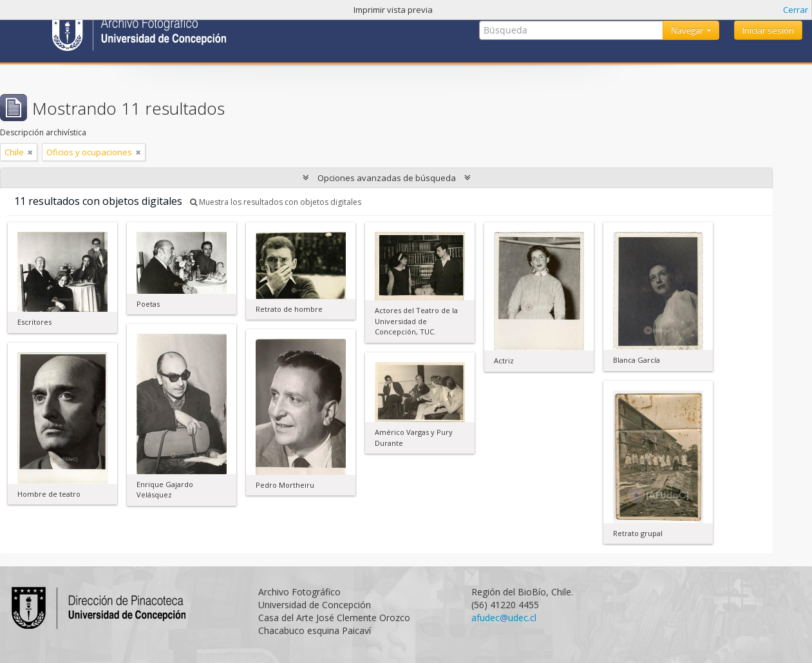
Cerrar (796, 10)
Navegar (688, 30)
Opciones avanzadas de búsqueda (387, 178)
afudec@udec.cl (504, 618)
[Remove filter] (30, 152)
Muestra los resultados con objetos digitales (276, 202)
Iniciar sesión (768, 30)
